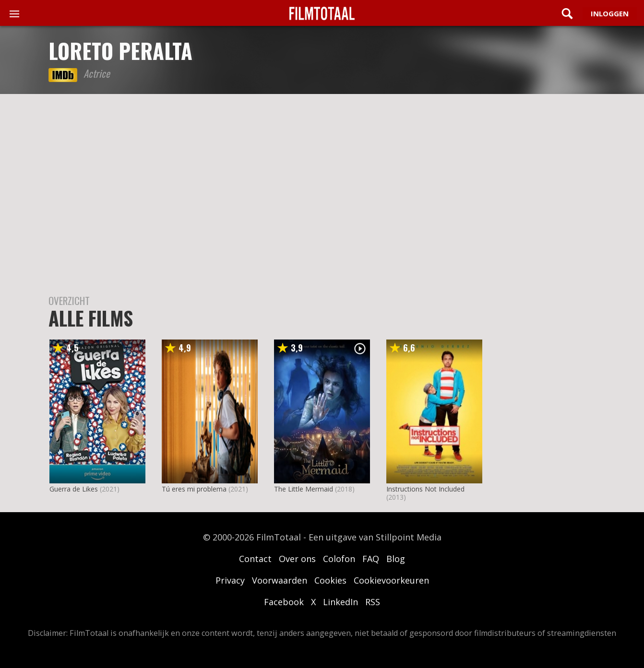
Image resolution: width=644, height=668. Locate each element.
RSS (373, 602)
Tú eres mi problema (194, 489)
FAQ (371, 559)
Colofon (339, 559)
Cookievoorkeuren (391, 580)
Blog (396, 559)
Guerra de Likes (74, 489)
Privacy (230, 580)
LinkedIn (340, 602)
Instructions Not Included (425, 489)
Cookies (330, 580)
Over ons (297, 559)
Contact (255, 559)
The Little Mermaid (304, 489)
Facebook (284, 602)
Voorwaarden (280, 580)
